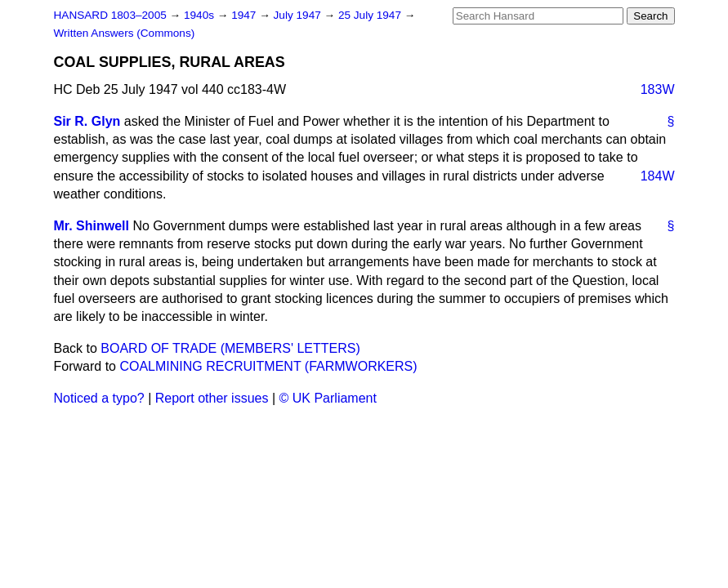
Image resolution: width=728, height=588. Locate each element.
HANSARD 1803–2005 (110, 15)
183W (658, 89)
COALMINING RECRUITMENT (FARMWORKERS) (268, 366)
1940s (201, 15)
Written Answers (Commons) (125, 33)
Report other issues (212, 398)
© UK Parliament (328, 398)
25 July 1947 (371, 15)
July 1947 (299, 15)
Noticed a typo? (99, 398)
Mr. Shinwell (92, 226)
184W (658, 176)
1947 (245, 15)
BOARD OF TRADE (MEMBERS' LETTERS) (230, 348)
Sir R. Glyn (87, 121)
